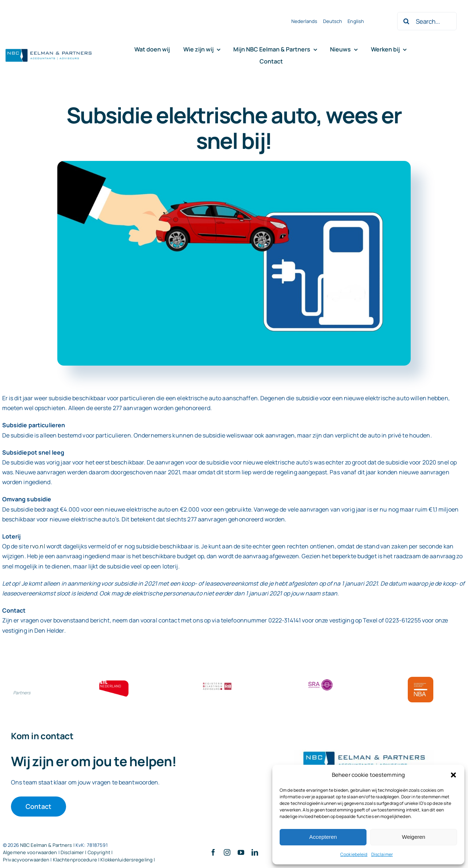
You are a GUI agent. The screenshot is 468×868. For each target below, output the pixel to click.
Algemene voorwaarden (30, 852)
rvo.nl (38, 546)
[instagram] (227, 852)
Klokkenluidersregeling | (128, 860)
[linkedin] (255, 852)
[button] (453, 775)
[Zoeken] (406, 21)
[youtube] (241, 852)
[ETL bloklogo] (114, 683)
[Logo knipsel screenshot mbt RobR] (49, 49)
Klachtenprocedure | (77, 860)
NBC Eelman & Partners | (48, 845)
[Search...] (427, 21)
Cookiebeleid (354, 854)
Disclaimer (382, 854)
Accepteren (323, 837)
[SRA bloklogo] (321, 680)
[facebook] (213, 852)
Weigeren (414, 837)
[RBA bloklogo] (217, 683)
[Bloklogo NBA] (421, 680)
